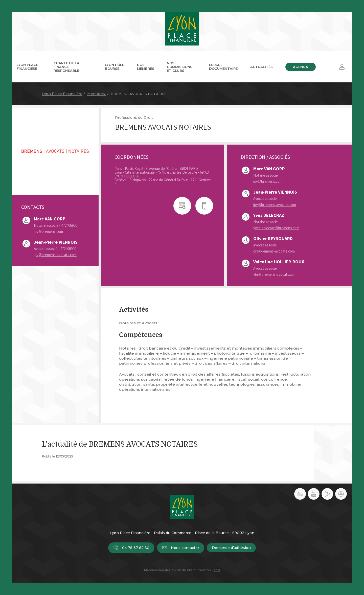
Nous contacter (181, 548)
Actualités (261, 67)
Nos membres (146, 67)
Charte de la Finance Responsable (66, 67)
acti (217, 570)
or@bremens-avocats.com (274, 251)
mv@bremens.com (48, 231)
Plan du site (183, 570)
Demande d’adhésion (231, 548)
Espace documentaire (223, 67)
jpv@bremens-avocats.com (55, 255)
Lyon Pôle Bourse (115, 67)
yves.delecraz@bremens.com (276, 228)
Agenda (301, 67)
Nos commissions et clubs (180, 67)
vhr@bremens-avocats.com (275, 274)
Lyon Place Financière (27, 67)
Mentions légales (157, 570)
